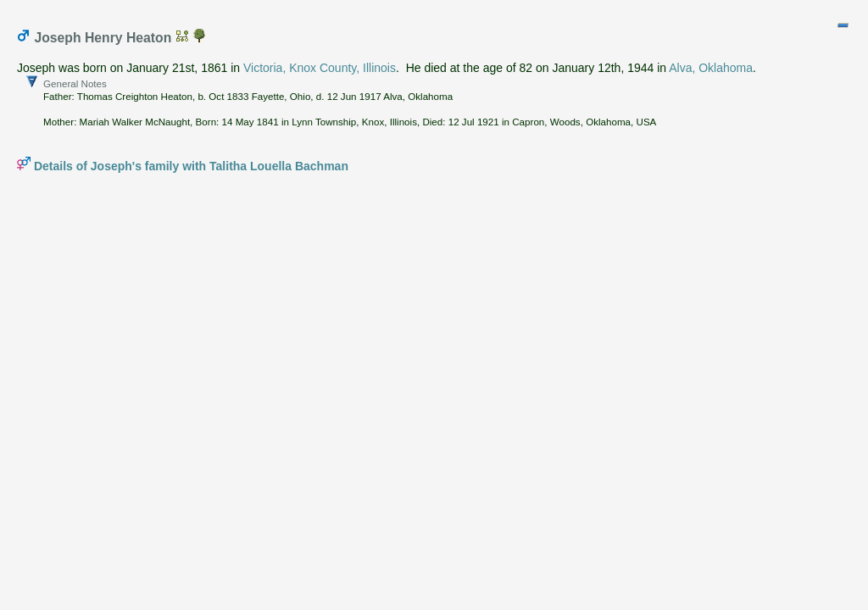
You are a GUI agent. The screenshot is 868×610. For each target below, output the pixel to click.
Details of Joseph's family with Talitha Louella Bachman (191, 166)
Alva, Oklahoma (711, 68)
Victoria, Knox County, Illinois (320, 68)
